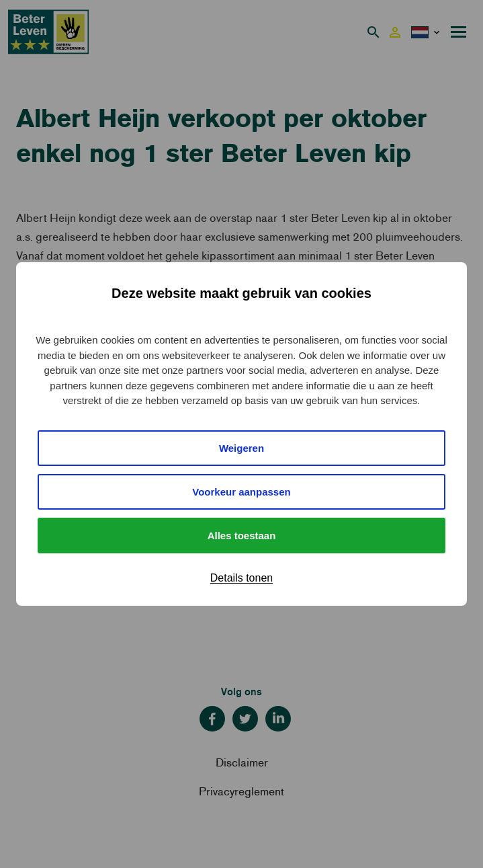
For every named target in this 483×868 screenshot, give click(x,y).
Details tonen (241, 578)
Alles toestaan (242, 536)
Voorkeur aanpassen (241, 492)
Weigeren (241, 448)
